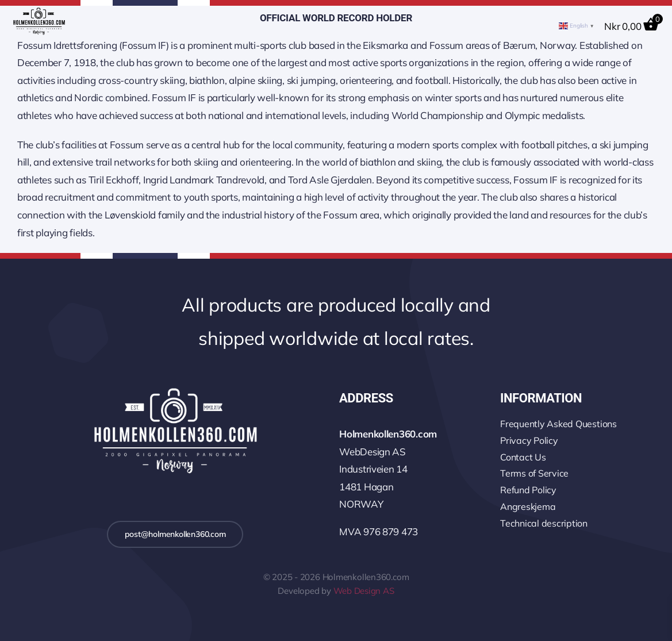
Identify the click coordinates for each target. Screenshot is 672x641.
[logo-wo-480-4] (39, 12)
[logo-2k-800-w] (175, 389)
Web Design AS (364, 591)
